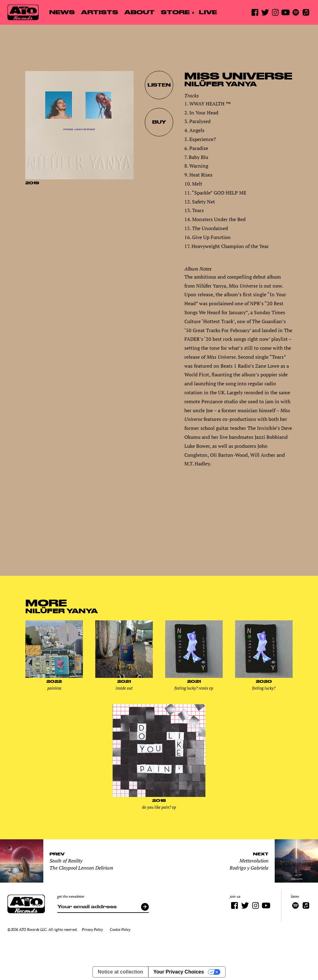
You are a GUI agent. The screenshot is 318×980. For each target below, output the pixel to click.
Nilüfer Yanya (221, 84)
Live (208, 12)
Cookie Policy (120, 929)
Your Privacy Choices (179, 972)
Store (175, 12)
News (62, 12)
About (140, 12)
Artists (100, 12)
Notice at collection (120, 972)
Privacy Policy (92, 929)
